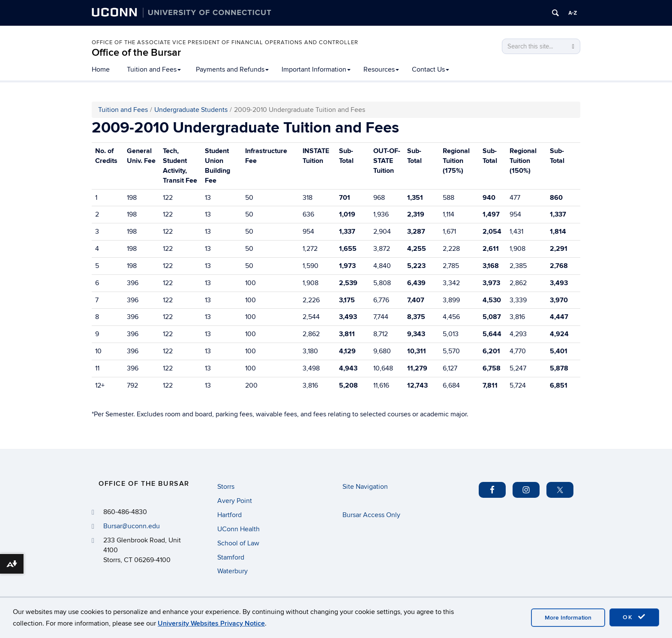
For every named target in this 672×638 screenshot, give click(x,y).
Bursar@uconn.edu (132, 526)
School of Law (238, 543)
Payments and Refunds (232, 69)
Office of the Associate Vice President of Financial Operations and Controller (225, 42)
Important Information (316, 69)
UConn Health (238, 529)
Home (101, 69)
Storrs (226, 487)
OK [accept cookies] (634, 617)
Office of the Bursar (136, 53)
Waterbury (232, 571)
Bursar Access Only (371, 515)
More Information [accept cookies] (568, 618)
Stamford (231, 557)
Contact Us (430, 69)
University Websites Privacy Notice (211, 623)
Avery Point (235, 501)
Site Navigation (365, 487)
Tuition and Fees (154, 69)
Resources (381, 69)
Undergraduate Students (191, 110)
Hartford (229, 515)
